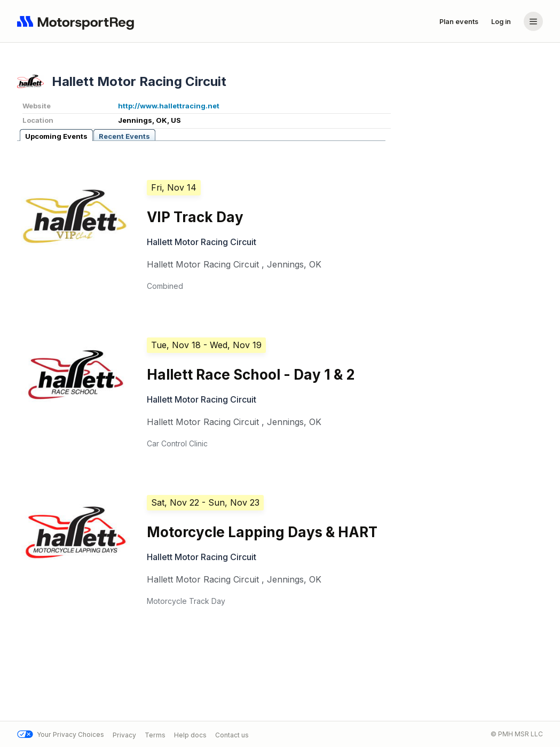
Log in (501, 21)
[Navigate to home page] (78, 21)
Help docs (190, 734)
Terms (155, 734)
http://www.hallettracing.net (169, 106)
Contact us (232, 734)
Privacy (124, 734)
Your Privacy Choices (61, 734)
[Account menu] (533, 21)
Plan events (459, 21)
